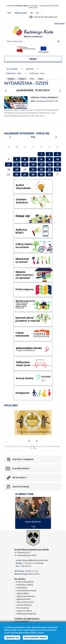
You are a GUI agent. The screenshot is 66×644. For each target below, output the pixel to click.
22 (41, 169)
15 (41, 164)
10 (57, 159)
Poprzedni (7, 90)
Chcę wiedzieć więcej (35, 638)
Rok (41, 79)
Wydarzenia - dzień (14, 73)
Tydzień (22, 79)
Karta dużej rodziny (25, 585)
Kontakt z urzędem (23, 459)
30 (49, 174)
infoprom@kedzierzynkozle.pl (35, 560)
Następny (61, 90)
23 (49, 169)
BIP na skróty (20, 478)
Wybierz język (21, 13)
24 (57, 169)
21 (33, 169)
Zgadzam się (12, 638)
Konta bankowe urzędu (26, 591)
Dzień (32, 79)
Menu (33, 59)
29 (41, 174)
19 (17, 169)
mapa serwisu (59, 23)
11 (9, 164)
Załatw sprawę (21, 487)
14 (33, 164)
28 (33, 174)
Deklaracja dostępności (26, 614)
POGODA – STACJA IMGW (40, 6)
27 (25, 174)
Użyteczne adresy (24, 611)
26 (17, 174)
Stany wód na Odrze (25, 602)
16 (49, 164)
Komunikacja (22, 588)
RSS (9, 13)
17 (57, 164)
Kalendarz (30, 69)
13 (25, 164)
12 (17, 164)
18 (35, 448)
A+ (32, 13)
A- (38, 13)
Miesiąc (11, 79)
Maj (33, 137)
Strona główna (12, 69)
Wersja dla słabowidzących (46, 17)
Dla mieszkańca (21, 468)
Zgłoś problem (23, 593)
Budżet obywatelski (25, 582)
